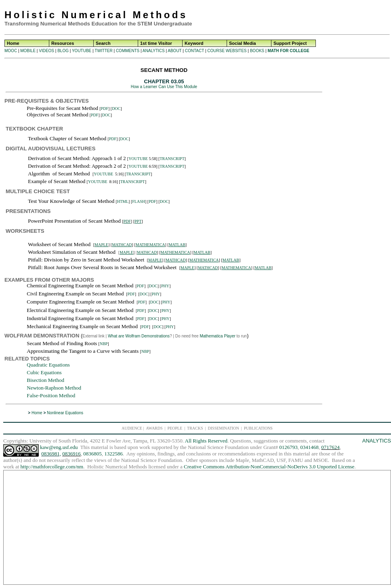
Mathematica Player (217, 336)
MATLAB (177, 245)
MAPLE (101, 245)
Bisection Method (45, 380)
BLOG (63, 51)
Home (13, 43)
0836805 (92, 454)
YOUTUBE (82, 51)
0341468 (309, 447)
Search (103, 43)
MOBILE (28, 51)
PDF (105, 109)
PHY (165, 286)
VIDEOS (46, 51)
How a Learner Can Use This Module (164, 87)
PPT (138, 221)
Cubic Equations (44, 372)
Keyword (194, 43)
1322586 (114, 454)
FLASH (139, 201)
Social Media (243, 43)
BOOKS (257, 51)
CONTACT (194, 51)
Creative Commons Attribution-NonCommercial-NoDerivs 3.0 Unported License (269, 467)
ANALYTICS (154, 51)
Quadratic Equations (48, 365)
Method (67, 395)
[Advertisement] (357, 187)
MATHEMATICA (150, 245)
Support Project (290, 43)
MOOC (11, 51)
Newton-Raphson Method (54, 388)
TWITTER (103, 51)
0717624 (330, 447)
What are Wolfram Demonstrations (139, 336)
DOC (116, 109)
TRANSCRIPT (172, 159)
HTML (123, 201)
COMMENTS (128, 51)
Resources (63, 43)
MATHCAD (122, 245)
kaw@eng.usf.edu (59, 447)
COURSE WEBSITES (227, 51)
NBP (104, 344)
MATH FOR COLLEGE (288, 51)
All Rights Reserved (206, 441)
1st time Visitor (156, 43)
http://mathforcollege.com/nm (52, 467)
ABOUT (174, 51)
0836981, (51, 454)
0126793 (288, 447)
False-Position (42, 395)
